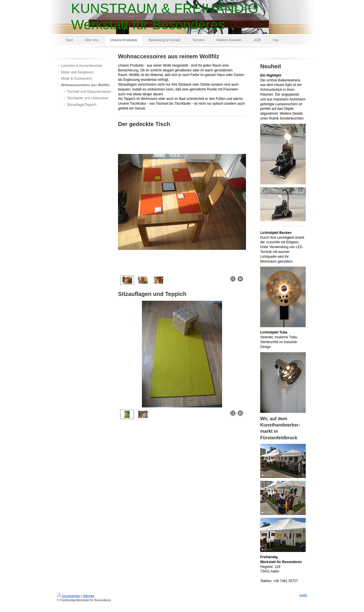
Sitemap (88, 596)
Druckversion (69, 596)
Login (303, 595)
